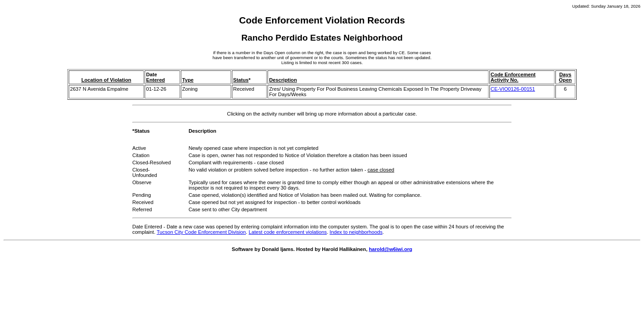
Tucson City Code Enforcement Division (201, 232)
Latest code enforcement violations (288, 232)
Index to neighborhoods (356, 232)
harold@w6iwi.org (390, 249)
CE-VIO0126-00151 (513, 89)
